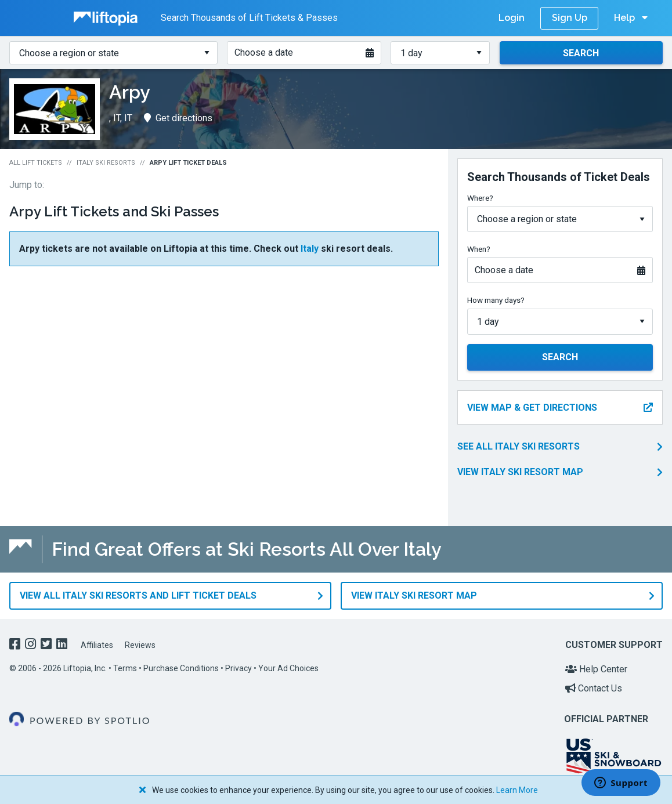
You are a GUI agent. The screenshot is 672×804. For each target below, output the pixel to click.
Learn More (517, 790)
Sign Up (570, 18)
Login (512, 18)
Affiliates (97, 645)
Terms (125, 668)
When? (479, 249)
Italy (310, 249)
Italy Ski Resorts (106, 163)
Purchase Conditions (181, 668)
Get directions (178, 118)
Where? (480, 198)
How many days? (496, 300)
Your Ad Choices (288, 668)
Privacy (239, 668)
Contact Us (594, 688)
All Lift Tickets (36, 163)
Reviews (140, 645)
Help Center (596, 669)
